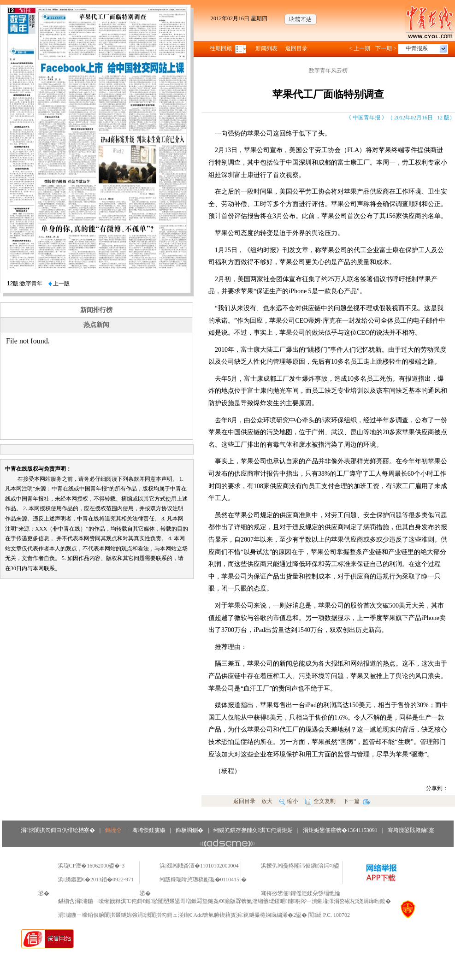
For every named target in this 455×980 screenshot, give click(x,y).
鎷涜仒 (113, 830)
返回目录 (296, 48)
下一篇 (357, 801)
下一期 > (386, 48)
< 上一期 (360, 48)
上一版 (59, 283)
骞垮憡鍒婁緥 (149, 830)
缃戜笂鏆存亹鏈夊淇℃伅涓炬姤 (253, 830)
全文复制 (320, 801)
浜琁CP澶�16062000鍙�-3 (92, 866)
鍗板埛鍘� (189, 830)
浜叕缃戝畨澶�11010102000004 (199, 866)
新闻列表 (266, 48)
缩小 (289, 801)
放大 (267, 801)
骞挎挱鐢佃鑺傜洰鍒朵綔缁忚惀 (301, 893)
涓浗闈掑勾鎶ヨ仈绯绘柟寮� (58, 830)
